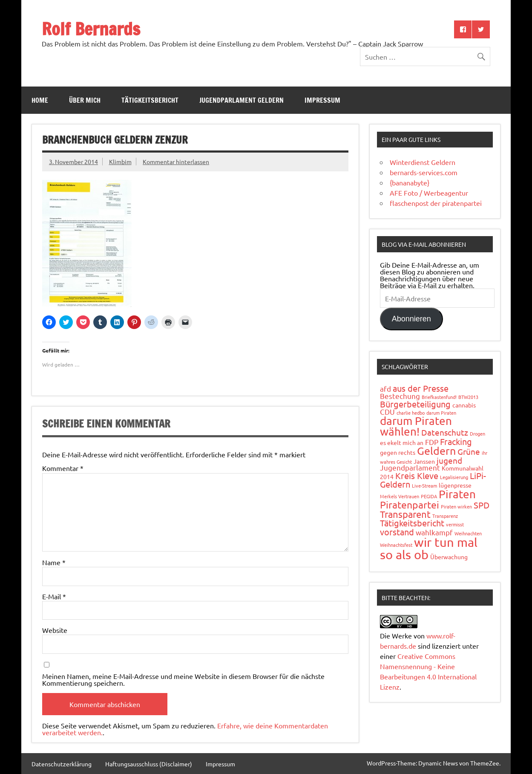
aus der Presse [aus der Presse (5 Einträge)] (421, 388)
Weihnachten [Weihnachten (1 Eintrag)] (468, 533)
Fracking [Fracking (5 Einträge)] (456, 441)
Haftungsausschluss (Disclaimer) (149, 764)
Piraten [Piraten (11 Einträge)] (457, 494)
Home (40, 100)
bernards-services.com (424, 172)
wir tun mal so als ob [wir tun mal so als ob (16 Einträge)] (429, 548)
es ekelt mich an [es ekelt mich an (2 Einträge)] (402, 442)
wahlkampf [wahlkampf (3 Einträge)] (434, 532)
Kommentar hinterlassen (176, 162)
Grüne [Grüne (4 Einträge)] (469, 451)
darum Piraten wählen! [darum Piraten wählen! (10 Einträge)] (416, 426)
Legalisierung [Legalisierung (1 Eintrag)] (454, 477)
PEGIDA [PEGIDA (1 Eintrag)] (429, 496)
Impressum (322, 100)
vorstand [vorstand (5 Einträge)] (397, 532)
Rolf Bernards (91, 29)
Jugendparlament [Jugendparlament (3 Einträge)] (410, 467)
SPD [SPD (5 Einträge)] (482, 505)
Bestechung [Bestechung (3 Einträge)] (400, 396)
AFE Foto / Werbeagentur (429, 193)
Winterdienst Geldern (423, 162)
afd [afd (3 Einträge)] (385, 388)
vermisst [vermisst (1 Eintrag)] (455, 524)
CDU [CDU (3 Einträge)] (387, 412)
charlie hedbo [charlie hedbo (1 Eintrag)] (411, 413)
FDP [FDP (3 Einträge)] (432, 442)
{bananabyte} (410, 182)
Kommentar (63, 468)
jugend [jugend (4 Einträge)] (449, 460)
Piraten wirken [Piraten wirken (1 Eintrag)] (456, 506)
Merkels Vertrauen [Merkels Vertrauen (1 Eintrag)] (400, 496)
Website (55, 630)
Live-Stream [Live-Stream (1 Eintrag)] (424, 485)
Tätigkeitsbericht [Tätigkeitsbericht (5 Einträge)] (412, 523)
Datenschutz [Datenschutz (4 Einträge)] (445, 432)
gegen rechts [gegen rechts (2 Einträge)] (398, 452)
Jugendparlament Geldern (242, 100)
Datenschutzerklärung (62, 764)
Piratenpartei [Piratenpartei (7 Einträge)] (410, 504)
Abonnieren (411, 319)
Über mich (85, 100)
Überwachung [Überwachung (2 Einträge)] (449, 557)
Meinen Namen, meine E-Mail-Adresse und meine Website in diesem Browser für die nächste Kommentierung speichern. (183, 679)
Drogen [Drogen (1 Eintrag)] (477, 433)
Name (54, 562)
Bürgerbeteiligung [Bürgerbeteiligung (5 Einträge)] (415, 404)
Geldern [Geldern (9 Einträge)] (436, 451)
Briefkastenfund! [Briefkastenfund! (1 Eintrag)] (439, 397)
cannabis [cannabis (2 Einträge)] (464, 405)
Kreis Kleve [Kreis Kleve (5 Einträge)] (417, 475)
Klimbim (120, 162)
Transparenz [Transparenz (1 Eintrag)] (445, 516)
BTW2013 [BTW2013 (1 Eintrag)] (468, 397)
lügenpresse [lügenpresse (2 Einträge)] (455, 485)
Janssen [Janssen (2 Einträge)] (424, 461)
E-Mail (54, 596)
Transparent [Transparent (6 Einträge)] (405, 514)
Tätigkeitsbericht (150, 100)
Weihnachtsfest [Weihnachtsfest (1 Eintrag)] (396, 545)
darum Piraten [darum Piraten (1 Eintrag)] (441, 413)
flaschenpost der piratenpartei (436, 203)
